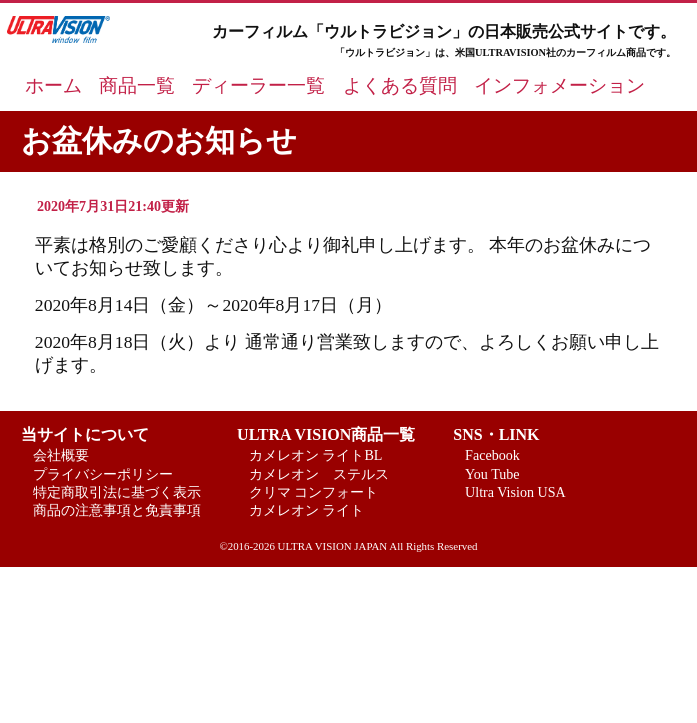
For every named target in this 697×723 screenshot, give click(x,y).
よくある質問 (400, 85)
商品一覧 (137, 85)
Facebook (492, 455)
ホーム (53, 85)
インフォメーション (559, 85)
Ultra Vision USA (515, 492)
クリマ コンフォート (314, 492)
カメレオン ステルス (319, 474)
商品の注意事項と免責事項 (117, 510)
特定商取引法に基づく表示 (117, 492)
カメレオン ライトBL (316, 455)
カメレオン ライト (307, 510)
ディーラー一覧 (258, 85)
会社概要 (61, 455)
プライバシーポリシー (103, 474)
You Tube (492, 474)
